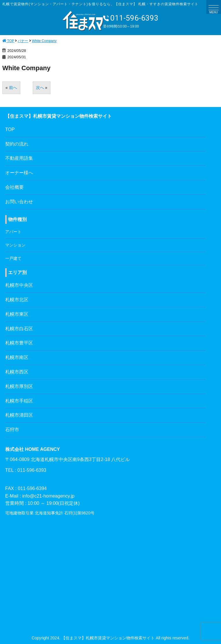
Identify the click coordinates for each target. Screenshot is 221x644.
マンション (15, 245)
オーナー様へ (19, 173)
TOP (10, 129)
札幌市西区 (17, 372)
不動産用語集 (19, 158)
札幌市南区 (17, 357)
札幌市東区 (17, 314)
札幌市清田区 (19, 415)
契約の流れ (17, 144)
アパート (13, 232)
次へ (40, 88)
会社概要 (14, 187)
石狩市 (12, 430)
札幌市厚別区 (19, 386)
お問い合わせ (19, 202)
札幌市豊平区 (19, 343)
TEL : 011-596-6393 (26, 470)
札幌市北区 (17, 300)
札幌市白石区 (19, 329)
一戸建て (13, 258)
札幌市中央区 (19, 285)
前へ (13, 88)
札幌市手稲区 (19, 401)
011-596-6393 (131, 18)
